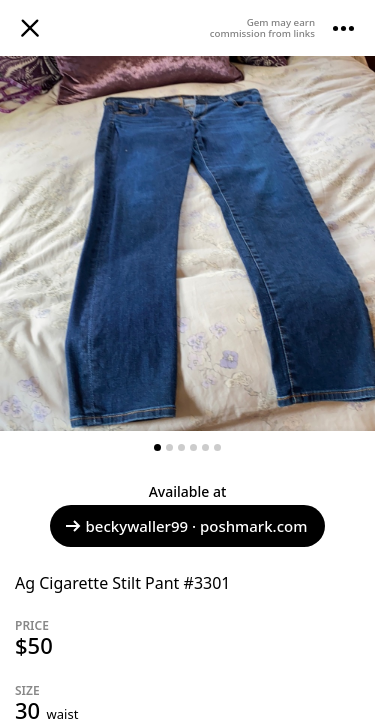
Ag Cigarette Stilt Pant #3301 (123, 583)
